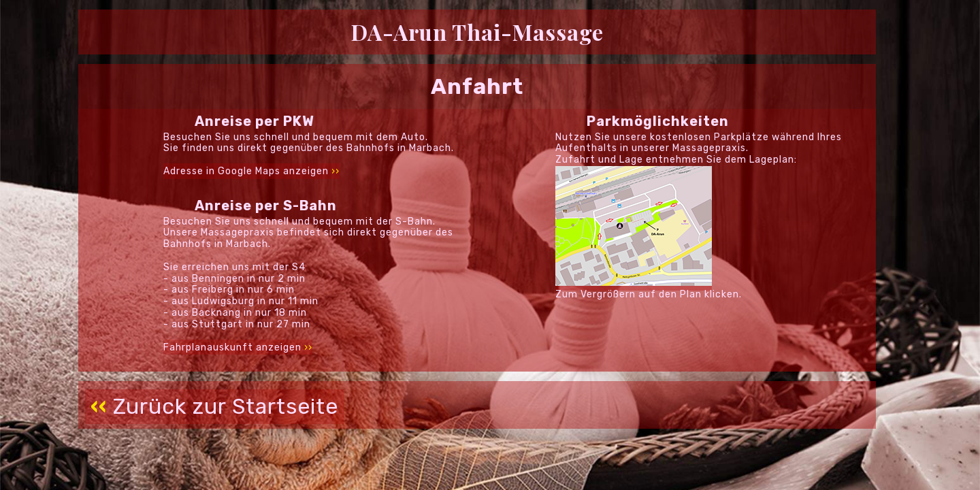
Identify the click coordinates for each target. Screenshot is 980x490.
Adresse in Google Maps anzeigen (251, 171)
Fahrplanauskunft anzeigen (238, 347)
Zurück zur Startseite (215, 406)
